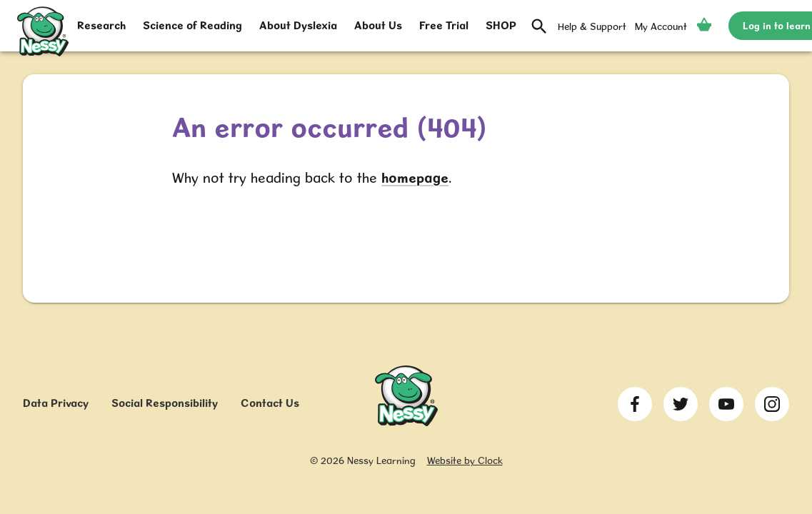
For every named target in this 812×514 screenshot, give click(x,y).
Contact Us (270, 403)
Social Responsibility (165, 403)
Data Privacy (56, 403)
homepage (415, 178)
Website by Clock (465, 460)
